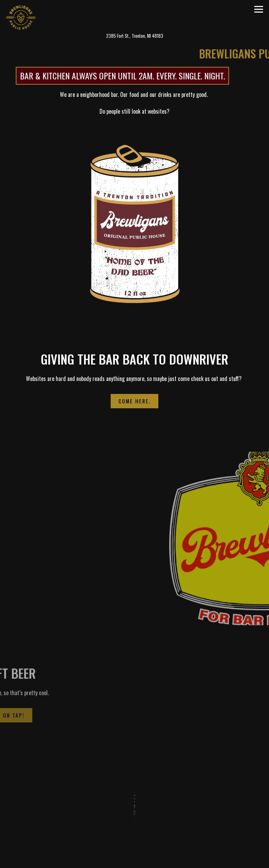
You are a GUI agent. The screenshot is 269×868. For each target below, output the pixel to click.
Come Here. (134, 400)
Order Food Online (166, 859)
